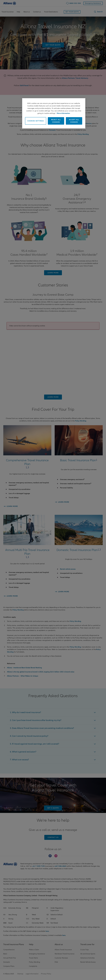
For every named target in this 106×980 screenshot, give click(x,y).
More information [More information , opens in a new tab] (63, 113)
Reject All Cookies (56, 121)
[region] (54, 113)
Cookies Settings (36, 121)
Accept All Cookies (74, 121)
